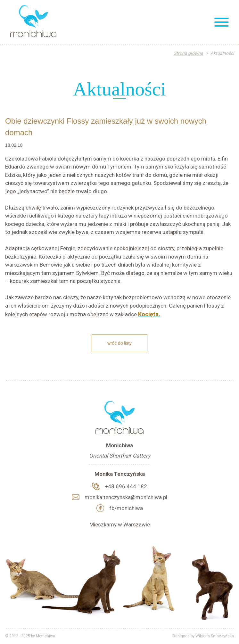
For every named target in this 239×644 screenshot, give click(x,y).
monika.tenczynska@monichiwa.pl (126, 497)
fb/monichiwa (126, 508)
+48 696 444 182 (126, 486)
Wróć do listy (119, 343)
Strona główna (188, 53)
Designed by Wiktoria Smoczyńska (203, 636)
